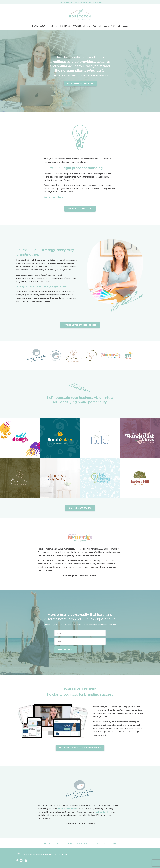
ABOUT (44, 26)
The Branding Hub (102, 812)
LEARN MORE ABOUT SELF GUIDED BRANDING (80, 748)
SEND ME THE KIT (66, 650)
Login (125, 26)
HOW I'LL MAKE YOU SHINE (80, 209)
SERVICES (54, 26)
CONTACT (116, 26)
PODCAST (97, 26)
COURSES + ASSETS (82, 26)
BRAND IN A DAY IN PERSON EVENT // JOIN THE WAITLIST (80, 2)
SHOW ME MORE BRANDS (80, 508)
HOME (35, 26)
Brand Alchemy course (68, 809)
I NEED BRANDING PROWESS (80, 83)
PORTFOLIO (65, 26)
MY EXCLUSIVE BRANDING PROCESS (80, 325)
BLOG (106, 26)
